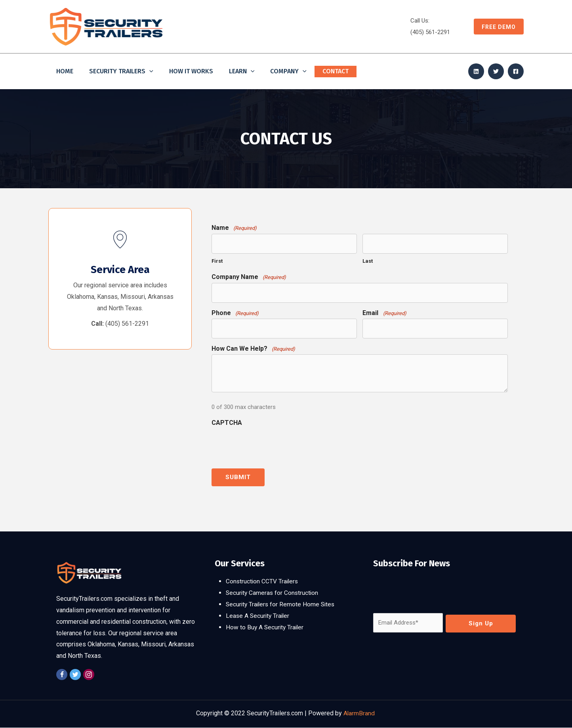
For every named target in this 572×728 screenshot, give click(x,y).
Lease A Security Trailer (259, 616)
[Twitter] (496, 71)
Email (384, 313)
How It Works (191, 71)
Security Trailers (121, 72)
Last (368, 261)
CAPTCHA (227, 423)
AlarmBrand (360, 714)
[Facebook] (516, 71)
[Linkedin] (476, 71)
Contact (336, 71)
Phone (235, 313)
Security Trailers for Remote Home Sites (282, 604)
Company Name (249, 277)
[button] (495, 27)
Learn (242, 72)
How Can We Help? (253, 349)
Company (288, 72)
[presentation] (272, 444)
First (217, 261)
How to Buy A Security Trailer (266, 627)
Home (65, 71)
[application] (149, 72)
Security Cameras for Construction (273, 593)
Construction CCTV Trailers (263, 582)
